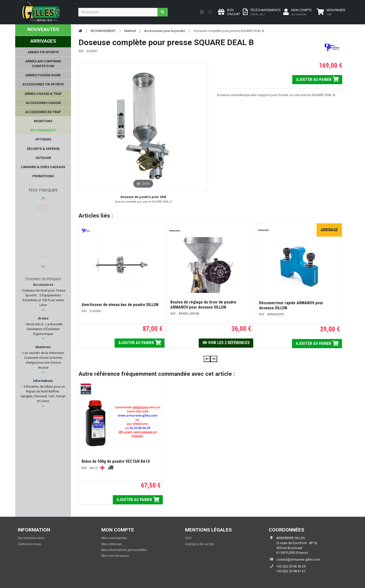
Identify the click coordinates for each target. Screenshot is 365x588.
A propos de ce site (199, 544)
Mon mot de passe (115, 556)
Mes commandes (114, 538)
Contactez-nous (29, 544)
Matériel (130, 31)
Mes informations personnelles (124, 550)
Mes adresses (112, 544)
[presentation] (207, 359)
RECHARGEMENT (103, 31)
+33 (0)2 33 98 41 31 (291, 571)
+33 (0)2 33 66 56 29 (291, 566)
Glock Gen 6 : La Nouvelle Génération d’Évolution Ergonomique (44, 329)
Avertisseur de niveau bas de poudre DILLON (120, 305)
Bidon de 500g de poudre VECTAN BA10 (116, 461)
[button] (43, 310)
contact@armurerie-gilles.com (298, 559)
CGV (188, 538)
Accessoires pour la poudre (165, 31)
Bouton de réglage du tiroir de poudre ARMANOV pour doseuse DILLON (203, 305)
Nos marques (43, 190)
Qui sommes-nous (31, 538)
